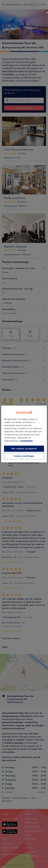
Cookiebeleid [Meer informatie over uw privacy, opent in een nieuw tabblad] (26, 441)
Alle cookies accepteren (24, 449)
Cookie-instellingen (24, 456)
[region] (24, 434)
